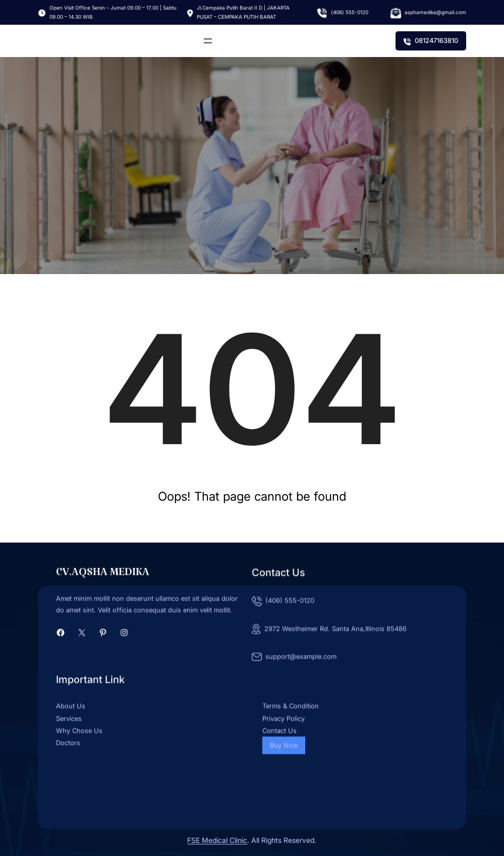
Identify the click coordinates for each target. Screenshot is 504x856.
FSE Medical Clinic (217, 840)
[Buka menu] (208, 41)
